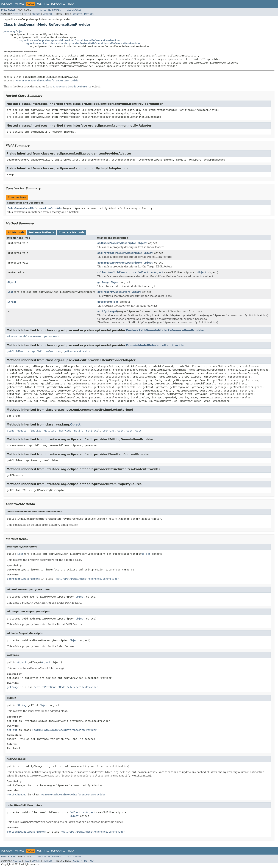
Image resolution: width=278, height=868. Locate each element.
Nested (17, 14)
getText (103, 302)
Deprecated (58, 4)
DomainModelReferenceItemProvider (156, 345)
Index (71, 4)
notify (79, 431)
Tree (46, 4)
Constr (36, 14)
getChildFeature (18, 351)
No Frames (55, 10)
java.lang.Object (14, 31)
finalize (35, 431)
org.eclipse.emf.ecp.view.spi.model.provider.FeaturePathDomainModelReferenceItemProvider (83, 43)
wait (121, 431)
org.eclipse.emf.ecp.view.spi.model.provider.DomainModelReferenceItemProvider (70, 40)
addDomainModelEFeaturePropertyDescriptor (37, 336)
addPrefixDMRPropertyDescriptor (120, 253)
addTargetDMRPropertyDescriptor (120, 263)
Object (142, 243)
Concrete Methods (72, 232)
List (10, 292)
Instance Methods (41, 232)
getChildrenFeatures (46, 351)
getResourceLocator (77, 351)
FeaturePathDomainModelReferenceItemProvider (48, 81)
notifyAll (93, 431)
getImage (103, 282)
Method (47, 14)
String (12, 302)
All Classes (74, 10)
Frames (42, 10)
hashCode (65, 431)
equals (22, 431)
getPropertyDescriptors (114, 292)
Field (26, 14)
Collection (145, 272)
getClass (50, 431)
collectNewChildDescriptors (117, 272)
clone (11, 431)
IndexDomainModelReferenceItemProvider (35, 208)
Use (39, 4)
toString (109, 431)
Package (19, 4)
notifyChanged (107, 312)
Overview (7, 4)
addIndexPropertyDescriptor (117, 243)
